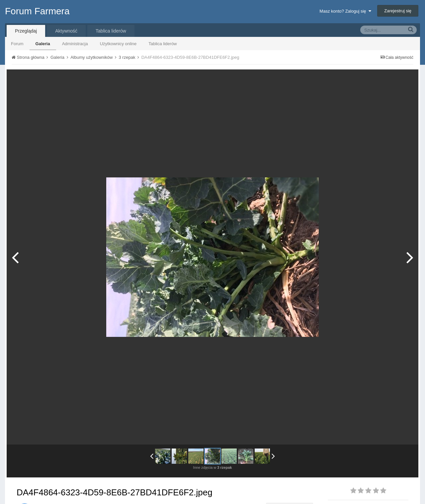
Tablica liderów (163, 44)
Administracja (75, 44)
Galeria (43, 44)
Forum (17, 44)
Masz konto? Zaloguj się (345, 11)
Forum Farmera (37, 11)
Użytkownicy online (118, 44)
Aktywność (66, 31)
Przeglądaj (26, 31)
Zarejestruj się (398, 11)
